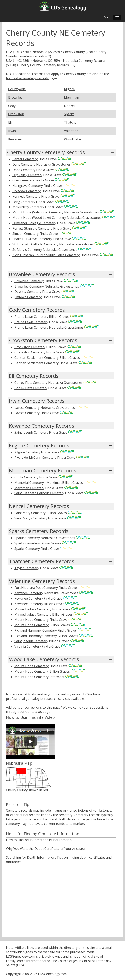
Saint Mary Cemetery (30, 513)
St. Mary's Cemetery (27, 250)
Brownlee (15, 97)
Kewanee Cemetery (29, 593)
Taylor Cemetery (27, 568)
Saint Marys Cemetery (31, 518)
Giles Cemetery (23, 180)
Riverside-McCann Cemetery (35, 458)
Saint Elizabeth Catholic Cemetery (39, 493)
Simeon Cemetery (25, 234)
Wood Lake (72, 139)
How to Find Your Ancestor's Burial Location (39, 840)
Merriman (72, 97)
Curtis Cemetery (26, 477)
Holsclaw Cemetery (26, 191)
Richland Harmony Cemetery (36, 630)
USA (9, 52)
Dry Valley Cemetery (27, 175)
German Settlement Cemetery (36, 358)
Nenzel (69, 106)
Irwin (12, 131)
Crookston (16, 114)
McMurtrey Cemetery (28, 207)
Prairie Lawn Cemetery (31, 317)
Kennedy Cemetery (26, 196)
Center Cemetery (25, 159)
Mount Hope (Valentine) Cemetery (38, 212)
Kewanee (15, 139)
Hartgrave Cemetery (28, 186)
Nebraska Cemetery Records (84, 61)
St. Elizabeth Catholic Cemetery (35, 244)
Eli (10, 122)
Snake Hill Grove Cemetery (32, 239)
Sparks (69, 114)
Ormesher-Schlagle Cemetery (34, 223)
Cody (12, 106)
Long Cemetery (24, 202)
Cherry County (74, 52)
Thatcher (71, 122)
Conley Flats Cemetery (31, 383)
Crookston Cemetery (30, 347)
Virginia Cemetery (28, 646)
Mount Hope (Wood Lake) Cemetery (39, 218)
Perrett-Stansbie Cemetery (32, 228)
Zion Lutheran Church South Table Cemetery (46, 255)
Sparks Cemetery (27, 538)
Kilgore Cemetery (27, 452)
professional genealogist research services (38, 699)
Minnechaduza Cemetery (33, 609)
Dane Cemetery (24, 164)
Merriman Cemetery (29, 488)
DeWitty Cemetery (28, 292)
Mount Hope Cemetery (31, 620)
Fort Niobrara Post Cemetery (36, 588)
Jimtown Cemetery (28, 297)
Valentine (71, 131)
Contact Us (34, 712)
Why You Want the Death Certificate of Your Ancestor (46, 849)
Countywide (17, 89)
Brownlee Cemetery (29, 281)
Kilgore (69, 89)
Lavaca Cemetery (27, 408)
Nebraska (40, 52)
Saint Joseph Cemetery (31, 432)
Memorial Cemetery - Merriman (38, 483)
